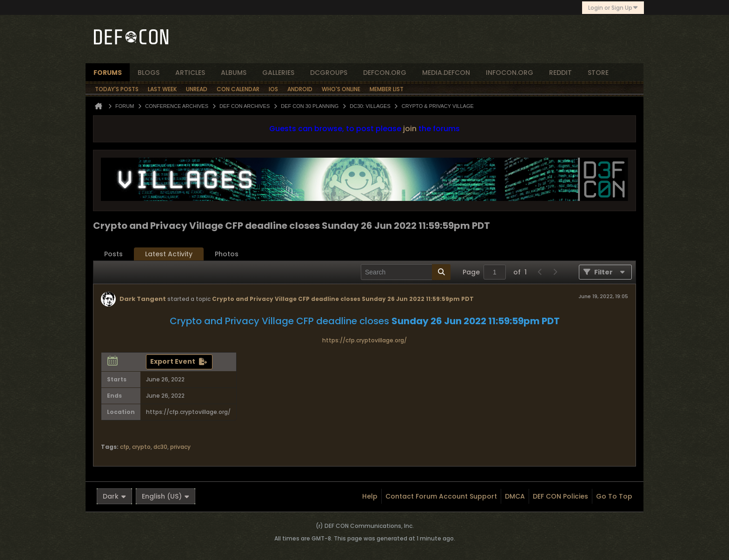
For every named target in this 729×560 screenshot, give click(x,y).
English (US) (166, 496)
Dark (114, 496)
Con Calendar (238, 89)
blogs (149, 73)
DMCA (515, 496)
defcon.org (385, 73)
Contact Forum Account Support (441, 496)
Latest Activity (169, 254)
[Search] (406, 272)
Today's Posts (117, 89)
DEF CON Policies (560, 496)
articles (190, 73)
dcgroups (329, 73)
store (598, 73)
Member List (387, 89)
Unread (197, 89)
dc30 (160, 447)
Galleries (278, 73)
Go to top (614, 496)
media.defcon (446, 73)
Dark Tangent (143, 299)
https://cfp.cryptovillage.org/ (364, 340)
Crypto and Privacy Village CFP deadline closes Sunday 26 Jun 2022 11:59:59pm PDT (343, 299)
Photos (227, 254)
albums (234, 73)
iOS (273, 89)
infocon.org (510, 73)
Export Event (173, 361)
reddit (560, 73)
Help (370, 496)
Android (300, 89)
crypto (141, 447)
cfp (125, 447)
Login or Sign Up (613, 8)
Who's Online (341, 89)
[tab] (113, 254)
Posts (113, 254)
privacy (180, 447)
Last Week (162, 89)
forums (108, 73)
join (410, 129)
